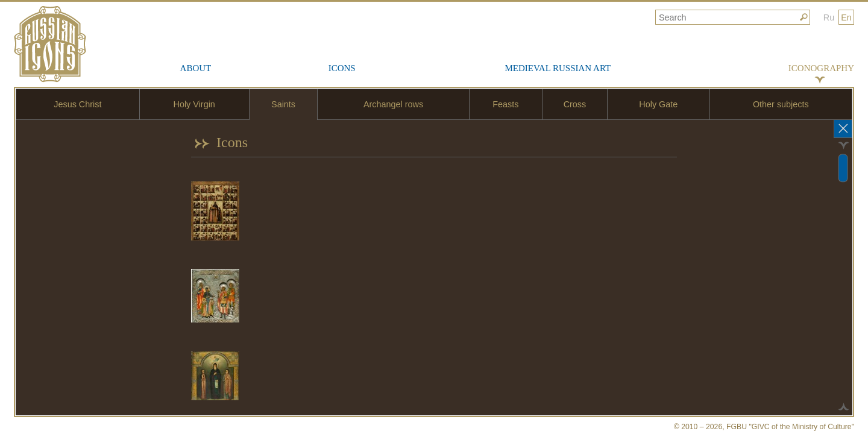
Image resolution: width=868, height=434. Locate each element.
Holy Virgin (194, 104)
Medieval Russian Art (558, 68)
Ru (829, 17)
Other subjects (781, 104)
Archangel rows (393, 104)
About (196, 68)
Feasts (505, 104)
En (846, 17)
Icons (342, 68)
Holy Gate (658, 104)
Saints (283, 104)
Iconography (821, 68)
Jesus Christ (77, 104)
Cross (575, 104)
